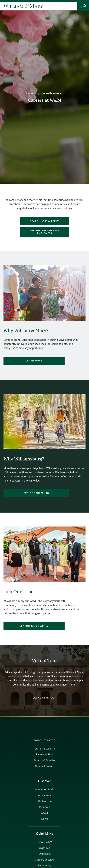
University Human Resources (45, 93)
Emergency (44, 866)
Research (45, 807)
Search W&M (44, 842)
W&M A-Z (44, 848)
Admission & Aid (45, 790)
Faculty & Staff (45, 755)
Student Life (45, 801)
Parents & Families (44, 760)
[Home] (23, 6)
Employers (45, 854)
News (44, 819)
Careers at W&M (45, 100)
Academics (45, 795)
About (45, 813)
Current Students (45, 749)
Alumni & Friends (45, 766)
